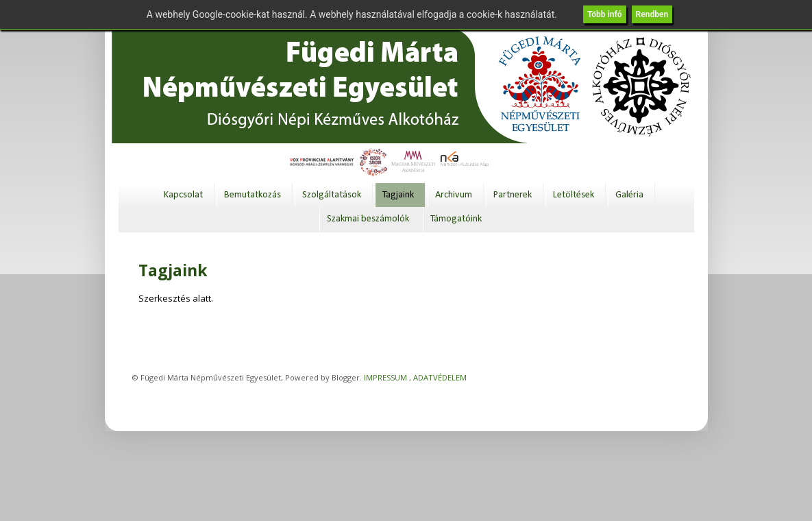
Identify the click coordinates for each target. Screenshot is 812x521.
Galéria (629, 195)
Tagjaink (398, 195)
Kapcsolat (183, 195)
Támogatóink (456, 219)
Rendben (652, 14)
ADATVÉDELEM (440, 377)
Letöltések (574, 195)
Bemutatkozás (253, 195)
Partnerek (513, 195)
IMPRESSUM (385, 377)
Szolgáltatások (332, 195)
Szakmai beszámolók (368, 219)
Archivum (454, 195)
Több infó (605, 14)
